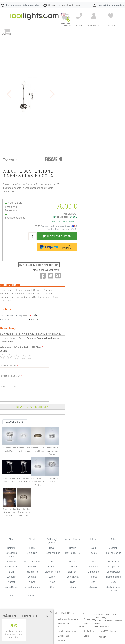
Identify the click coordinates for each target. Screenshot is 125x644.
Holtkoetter (114, 561)
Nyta (73, 582)
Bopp (32, 548)
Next (52, 582)
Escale (93, 553)
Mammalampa (114, 577)
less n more (32, 572)
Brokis (73, 548)
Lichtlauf (73, 572)
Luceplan (11, 577)
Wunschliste (89, 619)
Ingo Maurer (11, 566)
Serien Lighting (32, 587)
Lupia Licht (73, 577)
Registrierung (90, 631)
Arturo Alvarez (73, 539)
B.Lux (93, 539)
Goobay (73, 561)
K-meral (52, 566)
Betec (114, 539)
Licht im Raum (52, 572)
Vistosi (32, 595)
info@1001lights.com (108, 631)
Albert (32, 539)
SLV (52, 587)
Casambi (114, 548)
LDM (11, 572)
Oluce (114, 582)
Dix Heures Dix (73, 553)
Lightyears (93, 572)
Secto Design (11, 587)
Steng (73, 587)
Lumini (52, 577)
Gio (52, 561)
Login (86, 636)
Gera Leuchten (32, 561)
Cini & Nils (32, 553)
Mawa (32, 582)
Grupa (93, 561)
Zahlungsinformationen (69, 619)
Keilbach (93, 566)
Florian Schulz (114, 553)
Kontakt (103, 637)
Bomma (11, 548)
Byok (93, 548)
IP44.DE (32, 566)
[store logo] (35, 19)
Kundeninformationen (68, 631)
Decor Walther (52, 553)
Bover (52, 548)
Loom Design (114, 572)
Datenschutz (64, 636)
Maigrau (93, 577)
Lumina (32, 577)
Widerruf (62, 640)
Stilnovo (93, 587)
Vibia (11, 595)
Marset (11, 582)
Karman (73, 566)
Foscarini (11, 160)
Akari (11, 539)
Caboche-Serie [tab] (15, 422)
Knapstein (114, 566)
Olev (93, 582)
